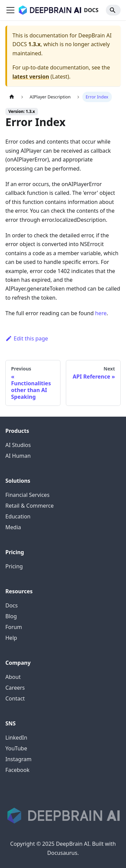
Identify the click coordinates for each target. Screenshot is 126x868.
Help (11, 638)
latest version (31, 77)
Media (13, 527)
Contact (15, 698)
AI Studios (18, 445)
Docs (12, 605)
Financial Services (27, 495)
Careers (15, 688)
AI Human (18, 456)
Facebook (17, 770)
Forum (14, 627)
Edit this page (27, 338)
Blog (11, 616)
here (101, 313)
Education (18, 516)
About (13, 677)
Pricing (14, 566)
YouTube (16, 748)
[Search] (113, 10)
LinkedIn (16, 738)
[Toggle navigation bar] (10, 10)
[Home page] (12, 97)
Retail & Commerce (30, 506)
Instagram (18, 759)
